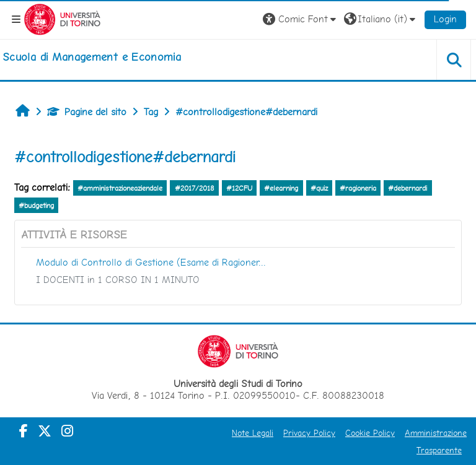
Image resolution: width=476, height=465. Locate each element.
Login (445, 19)
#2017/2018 (195, 188)
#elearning (281, 188)
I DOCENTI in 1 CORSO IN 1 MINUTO (118, 280)
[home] (92, 57)
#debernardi (408, 188)
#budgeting (36, 206)
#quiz (319, 188)
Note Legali (253, 433)
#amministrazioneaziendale (120, 188)
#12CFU (239, 188)
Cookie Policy (370, 433)
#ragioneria (358, 188)
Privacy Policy (309, 433)
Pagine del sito (87, 112)
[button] (301, 19)
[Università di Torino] (62, 18)
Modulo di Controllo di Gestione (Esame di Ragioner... (151, 262)
